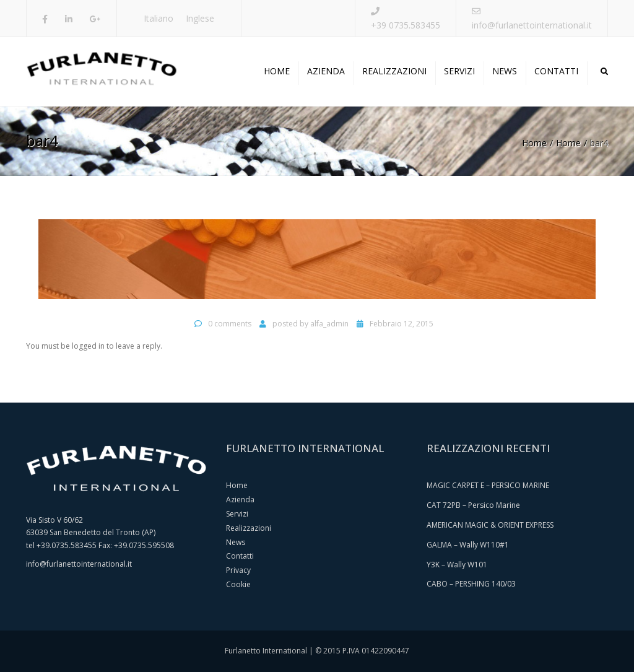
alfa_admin (329, 324)
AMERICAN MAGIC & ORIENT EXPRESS (490, 525)
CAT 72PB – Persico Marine (473, 505)
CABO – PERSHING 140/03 (471, 584)
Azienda (326, 71)
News (505, 71)
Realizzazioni (394, 71)
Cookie (238, 584)
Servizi (459, 71)
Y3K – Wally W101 (457, 565)
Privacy (238, 570)
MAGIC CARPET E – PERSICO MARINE (488, 485)
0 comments (230, 324)
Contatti (556, 71)
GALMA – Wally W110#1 (468, 545)
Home (277, 71)
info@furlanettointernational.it (532, 25)
